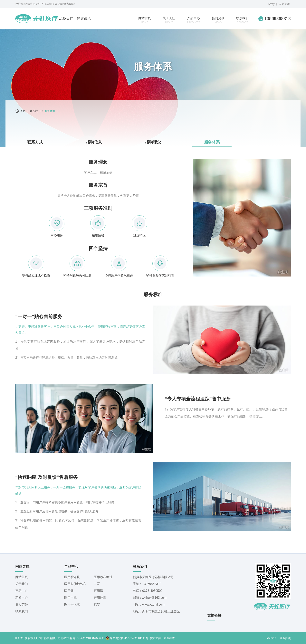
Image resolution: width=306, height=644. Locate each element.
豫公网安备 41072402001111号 (127, 638)
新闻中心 (22, 598)
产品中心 (193, 20)
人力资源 (284, 4)
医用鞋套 (100, 598)
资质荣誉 (22, 604)
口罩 (97, 584)
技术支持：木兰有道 (162, 638)
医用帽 (98, 591)
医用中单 (71, 598)
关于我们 (22, 584)
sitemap (271, 638)
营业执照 (285, 638)
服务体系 (50, 111)
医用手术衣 (72, 604)
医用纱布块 (72, 577)
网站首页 (145, 20)
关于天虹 (169, 20)
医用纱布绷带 (103, 577)
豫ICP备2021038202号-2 (88, 638)
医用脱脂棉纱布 (75, 584)
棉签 (97, 604)
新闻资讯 (218, 20)
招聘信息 (94, 142)
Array (271, 4)
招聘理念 (153, 142)
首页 (23, 111)
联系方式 (35, 142)
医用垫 (69, 591)
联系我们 (242, 20)
